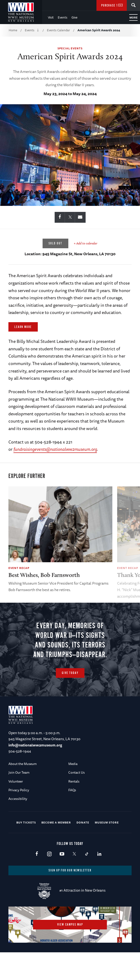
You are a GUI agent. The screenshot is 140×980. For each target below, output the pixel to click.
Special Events (70, 48)
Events (63, 17)
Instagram (49, 880)
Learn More (23, 327)
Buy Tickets (26, 848)
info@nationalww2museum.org (35, 771)
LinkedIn (99, 880)
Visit (51, 17)
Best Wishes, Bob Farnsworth (44, 575)
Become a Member (56, 848)
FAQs (72, 816)
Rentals (74, 807)
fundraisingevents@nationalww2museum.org (55, 449)
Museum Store (107, 848)
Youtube (62, 880)
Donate (83, 848)
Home (13, 30)
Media (73, 790)
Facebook (37, 880)
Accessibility (18, 824)
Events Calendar (58, 30)
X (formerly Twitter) (74, 880)
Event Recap (19, 568)
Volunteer (16, 807)
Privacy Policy (19, 816)
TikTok (87, 880)
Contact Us (76, 798)
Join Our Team (19, 798)
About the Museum (23, 790)
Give (74, 17)
